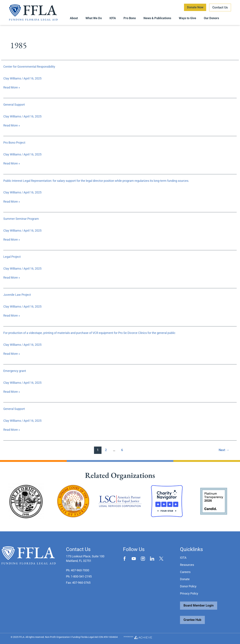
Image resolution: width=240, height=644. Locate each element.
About (74, 18)
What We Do (94, 18)
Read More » (12, 87)
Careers (185, 572)
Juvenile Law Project (17, 295)
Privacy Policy (189, 593)
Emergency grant (15, 371)
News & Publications (157, 18)
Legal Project (12, 257)
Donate (185, 579)
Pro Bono (130, 18)
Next (224, 450)
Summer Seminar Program (21, 219)
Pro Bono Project (14, 143)
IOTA (113, 18)
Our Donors (211, 18)
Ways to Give (187, 18)
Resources (187, 565)
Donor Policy (188, 586)
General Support (14, 105)
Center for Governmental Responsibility (29, 67)
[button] (78, 570)
